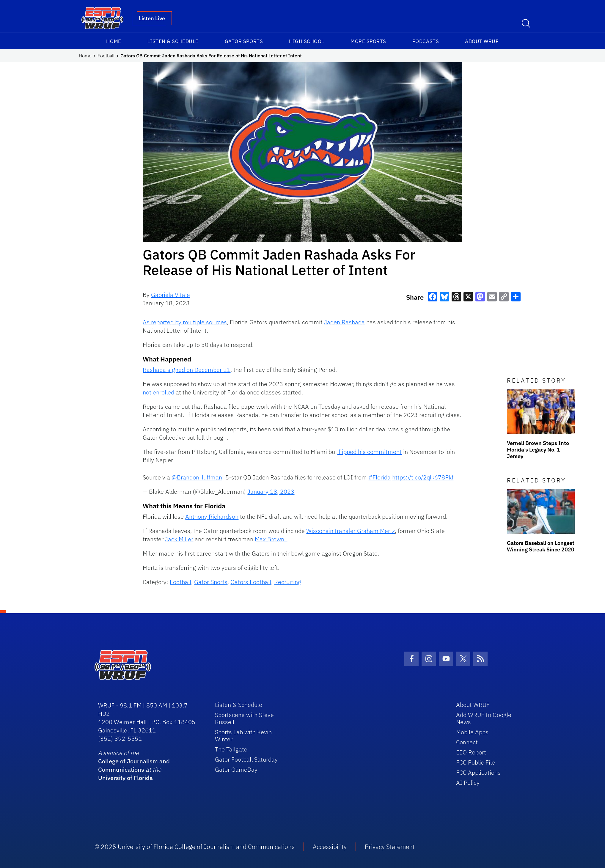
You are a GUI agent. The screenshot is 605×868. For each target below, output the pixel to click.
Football (106, 56)
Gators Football (251, 582)
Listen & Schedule (173, 41)
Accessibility (330, 847)
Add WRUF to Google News (484, 718)
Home (114, 41)
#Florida (379, 477)
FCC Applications (478, 772)
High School (307, 41)
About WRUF (482, 41)
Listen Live (152, 18)
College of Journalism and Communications (134, 765)
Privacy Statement (390, 847)
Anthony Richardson (212, 516)
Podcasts (426, 41)
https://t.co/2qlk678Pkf (423, 477)
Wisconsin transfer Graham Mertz (351, 531)
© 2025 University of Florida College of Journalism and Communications (195, 847)
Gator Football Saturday (246, 759)
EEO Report (471, 752)
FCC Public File (476, 762)
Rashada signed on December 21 (187, 370)
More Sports (368, 41)
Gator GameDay (236, 769)
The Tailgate (231, 749)
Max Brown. (271, 539)
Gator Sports (244, 41)
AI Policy (468, 783)
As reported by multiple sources (185, 322)
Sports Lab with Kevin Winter (243, 736)
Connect (467, 742)
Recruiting (288, 582)
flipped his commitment (369, 452)
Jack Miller (179, 539)
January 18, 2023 (271, 492)
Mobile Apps (472, 732)
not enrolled (158, 392)
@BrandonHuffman (197, 477)
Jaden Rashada (344, 322)
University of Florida (125, 778)
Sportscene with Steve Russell (244, 718)
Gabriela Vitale (170, 295)
